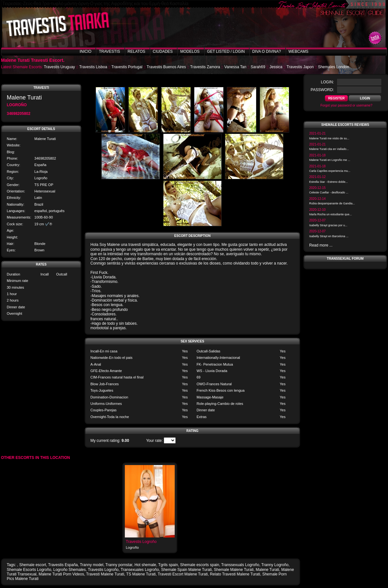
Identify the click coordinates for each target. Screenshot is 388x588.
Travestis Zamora (205, 67)
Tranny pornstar (119, 565)
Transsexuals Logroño (240, 565)
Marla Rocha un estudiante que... (331, 214)
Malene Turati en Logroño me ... (330, 160)
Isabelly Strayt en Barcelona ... (329, 236)
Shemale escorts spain (200, 565)
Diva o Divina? (267, 51)
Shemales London (333, 67)
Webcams (299, 51)
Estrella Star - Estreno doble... (328, 182)
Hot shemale (145, 565)
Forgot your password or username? (346, 105)
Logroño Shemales (70, 570)
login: (327, 82)
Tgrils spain (168, 565)
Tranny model (92, 565)
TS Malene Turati (141, 574)
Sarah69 (258, 67)
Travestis (109, 51)
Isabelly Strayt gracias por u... (328, 225)
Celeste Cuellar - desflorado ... (329, 192)
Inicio (85, 51)
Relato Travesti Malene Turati (235, 574)
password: (322, 90)
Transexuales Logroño (140, 570)
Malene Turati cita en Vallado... (329, 149)
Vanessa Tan (235, 67)
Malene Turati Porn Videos (61, 574)
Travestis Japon (300, 67)
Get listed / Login (226, 51)
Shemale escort (33, 565)
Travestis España (63, 565)
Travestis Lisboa (93, 67)
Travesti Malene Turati (105, 574)
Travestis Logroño (141, 542)
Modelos (190, 51)
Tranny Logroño (275, 565)
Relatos (137, 51)
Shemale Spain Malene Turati (186, 570)
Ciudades (163, 51)
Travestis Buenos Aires (166, 67)
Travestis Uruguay (59, 67)
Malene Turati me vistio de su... (329, 138)
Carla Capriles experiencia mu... (330, 171)
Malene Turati (268, 570)
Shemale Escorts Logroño (29, 570)
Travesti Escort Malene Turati (183, 574)
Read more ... (321, 245)
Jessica (276, 67)
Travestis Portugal (127, 67)
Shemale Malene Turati (234, 570)
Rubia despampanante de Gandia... (332, 203)
